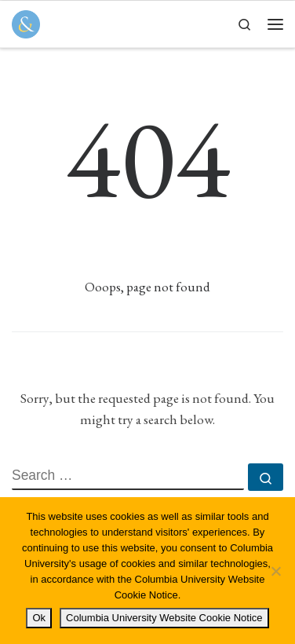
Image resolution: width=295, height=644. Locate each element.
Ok (39, 618)
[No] (275, 571)
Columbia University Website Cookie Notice (164, 618)
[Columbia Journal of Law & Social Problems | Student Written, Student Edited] (26, 22)
